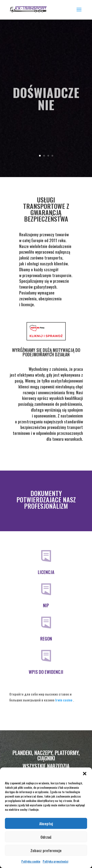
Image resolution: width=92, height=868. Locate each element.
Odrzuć (46, 837)
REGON (46, 639)
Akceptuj (46, 823)
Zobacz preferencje (46, 850)
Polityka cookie (31, 861)
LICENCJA (46, 572)
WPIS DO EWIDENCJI (46, 672)
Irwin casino (64, 700)
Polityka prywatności (55, 861)
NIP (46, 605)
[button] (85, 774)
